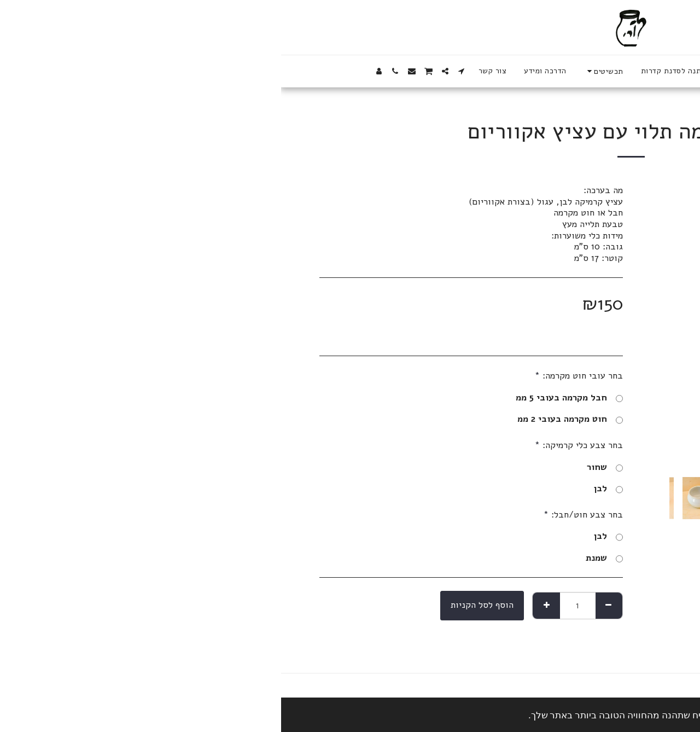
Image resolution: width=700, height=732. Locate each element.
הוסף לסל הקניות (201, 605)
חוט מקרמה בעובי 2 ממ (289, 419)
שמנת (323, 558)
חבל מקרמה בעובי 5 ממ (288, 398)
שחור (324, 467)
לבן (327, 489)
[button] (180, 71)
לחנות (617, 97)
